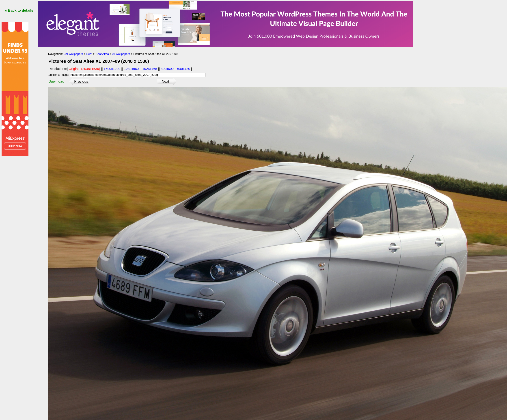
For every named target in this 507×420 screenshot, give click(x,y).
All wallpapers (121, 54)
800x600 (167, 69)
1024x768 (150, 69)
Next (165, 81)
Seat (89, 54)
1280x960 (131, 69)
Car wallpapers (73, 54)
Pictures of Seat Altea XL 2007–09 (155, 54)
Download (56, 81)
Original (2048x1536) (84, 69)
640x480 (184, 69)
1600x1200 (112, 69)
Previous (81, 81)
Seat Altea (102, 54)
